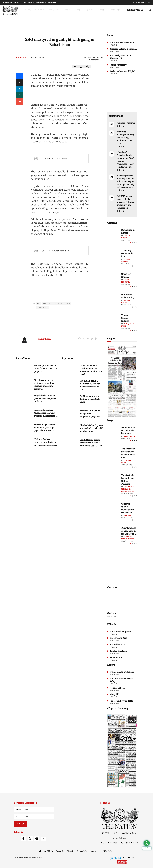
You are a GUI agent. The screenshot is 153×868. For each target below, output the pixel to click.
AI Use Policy (115, 10)
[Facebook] (20, 76)
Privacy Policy (83, 851)
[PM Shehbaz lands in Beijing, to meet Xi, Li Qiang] (70, 400)
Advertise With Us (46, 851)
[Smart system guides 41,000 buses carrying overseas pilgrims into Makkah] (24, 414)
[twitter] (20, 83)
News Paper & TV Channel (34, 2)
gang (68, 303)
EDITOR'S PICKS (54, 10)
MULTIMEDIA (90, 10)
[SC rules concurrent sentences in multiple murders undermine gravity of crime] (24, 384)
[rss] (44, 839)
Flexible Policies (117, 688)
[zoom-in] (88, 67)
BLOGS (103, 10)
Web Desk (128, 515)
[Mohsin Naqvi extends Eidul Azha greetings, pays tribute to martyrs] (24, 429)
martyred (48, 303)
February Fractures (126, 123)
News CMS (127, 858)
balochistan (42, 308)
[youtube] (37, 839)
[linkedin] (20, 89)
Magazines (52, 2)
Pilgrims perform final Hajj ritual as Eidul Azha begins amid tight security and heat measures (125, 182)
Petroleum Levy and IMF (121, 701)
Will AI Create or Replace (122, 672)
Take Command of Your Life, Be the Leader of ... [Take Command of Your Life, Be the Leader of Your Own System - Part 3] (129, 531)
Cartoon (112, 613)
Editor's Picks (97, 58)
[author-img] (113, 234)
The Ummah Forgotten (120, 632)
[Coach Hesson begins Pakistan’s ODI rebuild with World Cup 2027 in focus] (70, 444)
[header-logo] (10, 10)
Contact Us (60, 851)
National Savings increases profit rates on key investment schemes (46, 442)
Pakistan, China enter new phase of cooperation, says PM (90, 414)
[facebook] (120, 126)
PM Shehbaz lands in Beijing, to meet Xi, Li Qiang (90, 399)
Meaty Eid (114, 694)
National (87, 58)
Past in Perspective (119, 65)
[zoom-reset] (82, 67)
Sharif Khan (21, 58)
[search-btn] (150, 10)
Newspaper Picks (96, 60)
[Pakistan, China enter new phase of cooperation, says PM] (70, 415)
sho (39, 303)
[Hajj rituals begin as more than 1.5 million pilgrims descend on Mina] (70, 385)
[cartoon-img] (122, 601)
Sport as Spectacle (118, 651)
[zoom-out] (75, 67)
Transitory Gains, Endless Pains (128, 253)
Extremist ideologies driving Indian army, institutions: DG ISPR (125, 138)
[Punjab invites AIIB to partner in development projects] (24, 400)
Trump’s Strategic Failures (125, 318)
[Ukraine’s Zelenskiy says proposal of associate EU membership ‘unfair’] (70, 429)
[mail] (20, 102)
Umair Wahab (129, 436)
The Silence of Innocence (54, 158)
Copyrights (96, 851)
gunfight (59, 303)
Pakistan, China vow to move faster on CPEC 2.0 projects (46, 369)
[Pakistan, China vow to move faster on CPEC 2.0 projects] (24, 370)
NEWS (78, 10)
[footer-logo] (120, 818)
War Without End (118, 645)
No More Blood (117, 658)
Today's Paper (40, 10)
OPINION (67, 10)
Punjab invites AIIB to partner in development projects (45, 398)
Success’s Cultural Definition (56, 251)
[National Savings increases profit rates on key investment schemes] (24, 443)
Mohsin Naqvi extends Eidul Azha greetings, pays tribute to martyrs (45, 428)
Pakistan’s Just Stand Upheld (123, 71)
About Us (71, 851)
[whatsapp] (20, 95)
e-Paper (28, 10)
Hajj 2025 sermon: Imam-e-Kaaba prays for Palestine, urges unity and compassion (126, 202)
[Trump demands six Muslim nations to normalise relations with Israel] (70, 370)
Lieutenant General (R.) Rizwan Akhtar (128, 489)
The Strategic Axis (118, 638)
